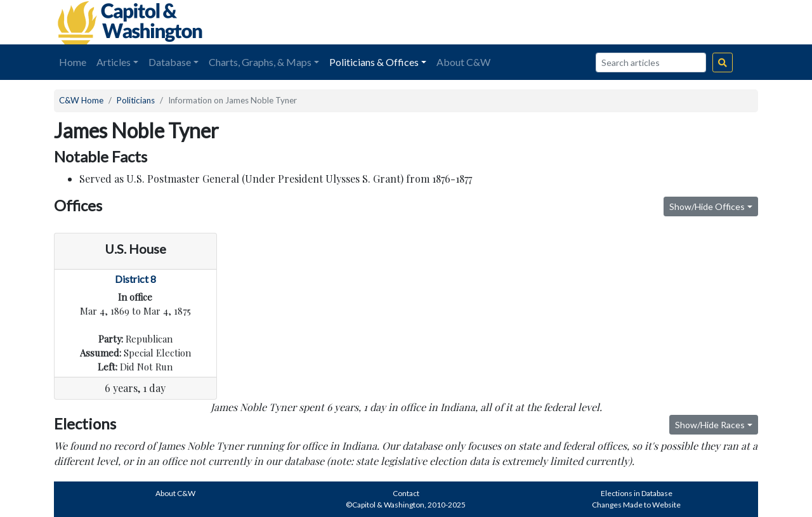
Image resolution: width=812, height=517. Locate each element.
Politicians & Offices (374, 62)
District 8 (135, 279)
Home (73, 62)
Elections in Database (637, 493)
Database (170, 62)
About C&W (463, 62)
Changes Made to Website (636, 505)
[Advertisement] (616, 22)
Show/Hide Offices (707, 206)
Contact (406, 493)
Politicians (136, 100)
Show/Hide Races (710, 425)
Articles (114, 62)
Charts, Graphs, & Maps (260, 62)
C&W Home (81, 100)
